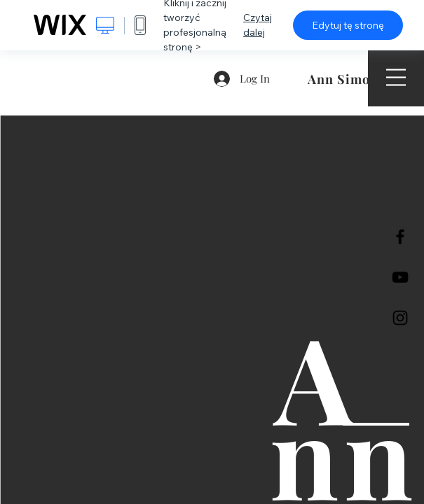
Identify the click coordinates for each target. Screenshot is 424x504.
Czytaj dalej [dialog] (258, 25)
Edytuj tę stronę (348, 25)
